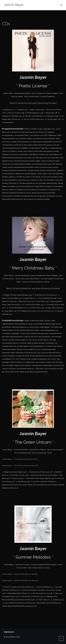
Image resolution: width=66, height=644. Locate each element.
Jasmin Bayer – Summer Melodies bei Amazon (20, 581)
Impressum (9, 632)
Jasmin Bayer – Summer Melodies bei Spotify (20, 574)
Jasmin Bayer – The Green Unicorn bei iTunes (20, 459)
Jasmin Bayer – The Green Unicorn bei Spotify (20, 466)
